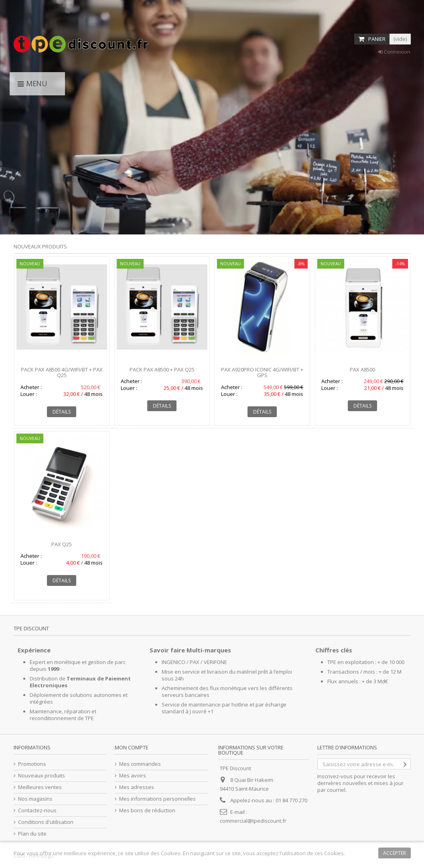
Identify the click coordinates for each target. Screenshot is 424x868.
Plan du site (32, 834)
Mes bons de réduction (147, 810)
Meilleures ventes (40, 787)
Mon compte (132, 747)
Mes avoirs (133, 776)
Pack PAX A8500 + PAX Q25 (162, 369)
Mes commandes (140, 764)
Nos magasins (35, 799)
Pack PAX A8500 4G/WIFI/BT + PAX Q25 (62, 372)
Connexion (394, 52)
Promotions (32, 764)
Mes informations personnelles (157, 799)
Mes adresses (137, 787)
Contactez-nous (37, 810)
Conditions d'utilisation (46, 822)
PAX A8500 (362, 369)
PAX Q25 (62, 544)
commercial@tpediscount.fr (253, 821)
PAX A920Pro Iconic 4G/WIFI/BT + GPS (262, 372)
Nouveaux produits (40, 246)
